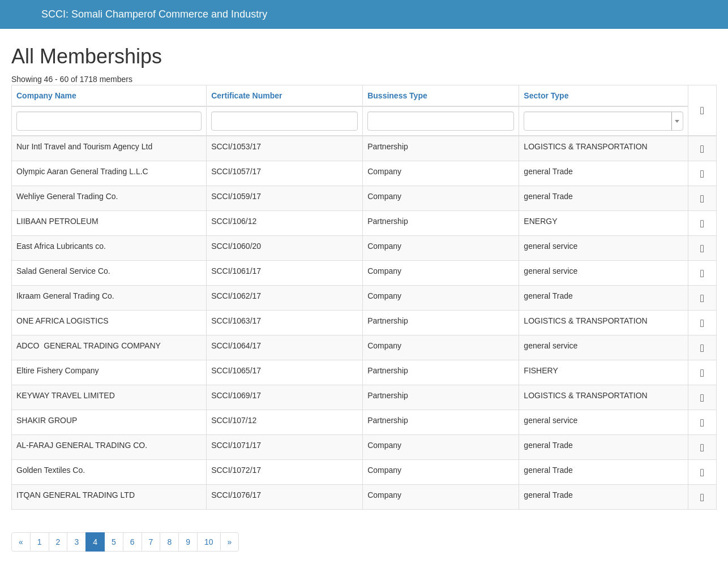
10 (209, 542)
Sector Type (546, 96)
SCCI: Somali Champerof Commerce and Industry (154, 14)
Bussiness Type (397, 96)
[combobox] (603, 121)
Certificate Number (247, 96)
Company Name (46, 96)
